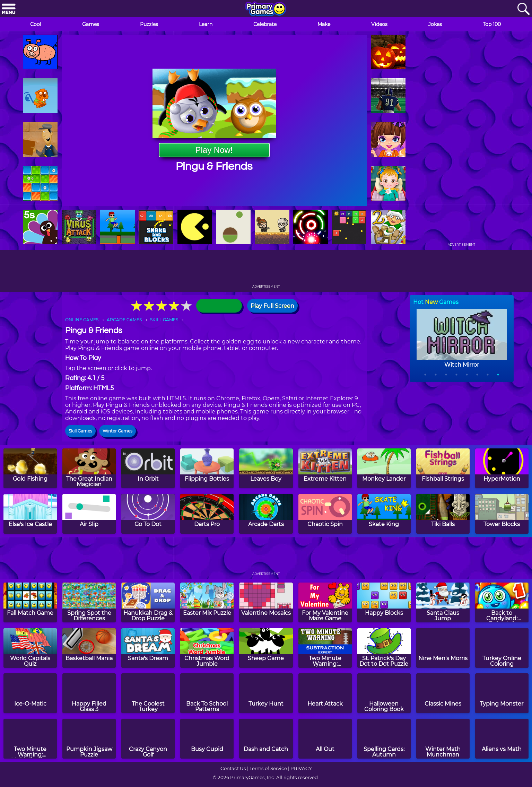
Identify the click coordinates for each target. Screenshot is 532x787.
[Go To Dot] (148, 514)
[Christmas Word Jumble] (207, 648)
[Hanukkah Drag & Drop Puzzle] (148, 602)
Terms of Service (268, 768)
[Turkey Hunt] (266, 693)
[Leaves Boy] (266, 468)
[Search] (523, 9)
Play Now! (214, 150)
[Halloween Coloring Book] (384, 693)
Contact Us (233, 768)
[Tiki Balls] (443, 514)
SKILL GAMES (164, 320)
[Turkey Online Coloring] (502, 648)
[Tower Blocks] (502, 514)
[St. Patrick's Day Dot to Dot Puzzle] (384, 648)
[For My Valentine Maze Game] (325, 602)
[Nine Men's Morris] (443, 648)
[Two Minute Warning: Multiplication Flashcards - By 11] (30, 739)
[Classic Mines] (443, 693)
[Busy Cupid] (207, 739)
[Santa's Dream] (148, 648)
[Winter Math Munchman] (443, 739)
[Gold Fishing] (30, 468)
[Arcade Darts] (266, 514)
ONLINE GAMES (82, 320)
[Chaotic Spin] (325, 514)
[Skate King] (384, 514)
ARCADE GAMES (124, 320)
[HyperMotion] (502, 468)
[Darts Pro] (207, 514)
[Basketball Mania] (89, 648)
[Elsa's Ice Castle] (30, 514)
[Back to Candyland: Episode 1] (502, 602)
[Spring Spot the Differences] (89, 602)
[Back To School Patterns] (207, 693)
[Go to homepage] (266, 9)
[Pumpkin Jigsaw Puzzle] (89, 739)
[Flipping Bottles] (207, 468)
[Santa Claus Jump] (443, 602)
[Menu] (9, 9)
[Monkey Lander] (384, 468)
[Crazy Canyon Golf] (148, 739)
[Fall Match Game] (30, 602)
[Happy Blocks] (384, 602)
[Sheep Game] (266, 648)
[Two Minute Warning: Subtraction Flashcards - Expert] (325, 648)
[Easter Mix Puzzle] (207, 602)
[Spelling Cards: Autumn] (384, 739)
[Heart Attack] (325, 693)
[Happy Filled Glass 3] (89, 693)
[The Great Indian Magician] (89, 468)
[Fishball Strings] (443, 468)
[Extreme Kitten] (325, 468)
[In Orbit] (148, 468)
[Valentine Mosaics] (266, 602)
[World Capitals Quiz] (30, 648)
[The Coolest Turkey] (148, 693)
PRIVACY (301, 768)
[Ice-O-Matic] (30, 693)
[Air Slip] (89, 514)
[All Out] (325, 739)
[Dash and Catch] (266, 739)
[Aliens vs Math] (502, 739)
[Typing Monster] (502, 693)
